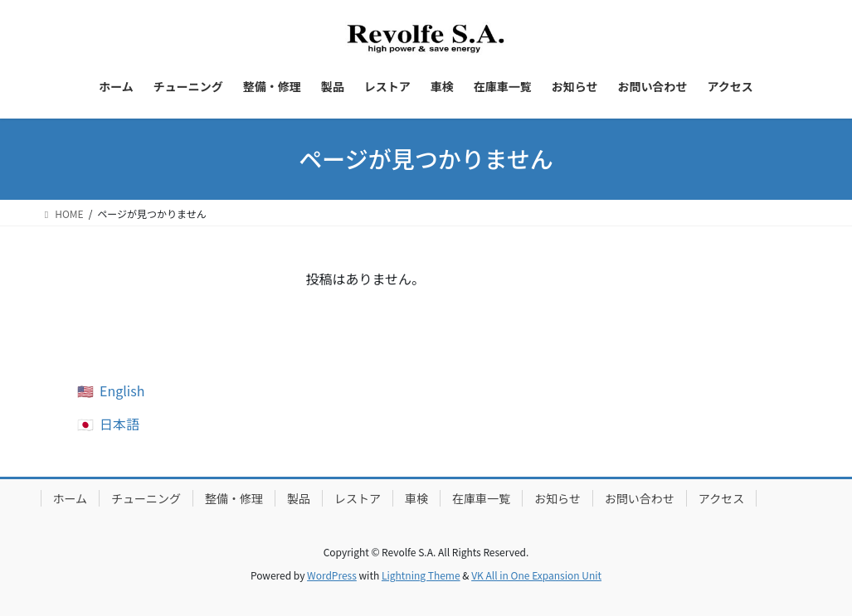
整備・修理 (234, 498)
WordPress (332, 575)
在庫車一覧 (481, 498)
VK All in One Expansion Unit (536, 575)
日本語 (119, 424)
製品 (299, 498)
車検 (416, 498)
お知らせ (557, 498)
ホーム (71, 498)
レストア (358, 498)
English (122, 390)
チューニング (146, 498)
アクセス (721, 498)
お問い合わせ (640, 498)
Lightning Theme (421, 575)
